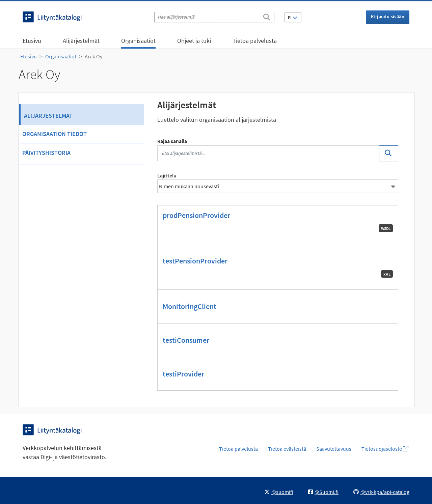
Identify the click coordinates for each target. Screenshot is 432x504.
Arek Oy (93, 56)
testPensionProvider (195, 261)
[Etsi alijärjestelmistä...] (268, 153)
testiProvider (183, 374)
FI (293, 18)
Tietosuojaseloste (385, 449)
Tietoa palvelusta (255, 41)
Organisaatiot (138, 41)
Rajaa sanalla (172, 141)
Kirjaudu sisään (388, 17)
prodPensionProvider (196, 215)
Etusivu (32, 41)
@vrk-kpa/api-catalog (381, 492)
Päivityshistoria (46, 153)
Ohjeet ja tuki (194, 41)
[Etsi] (267, 16)
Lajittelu (167, 175)
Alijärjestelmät (81, 41)
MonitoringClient (190, 306)
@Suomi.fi (323, 492)
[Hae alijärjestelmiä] (214, 17)
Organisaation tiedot (55, 134)
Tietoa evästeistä (287, 449)
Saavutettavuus (334, 449)
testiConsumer (186, 340)
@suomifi (279, 492)
